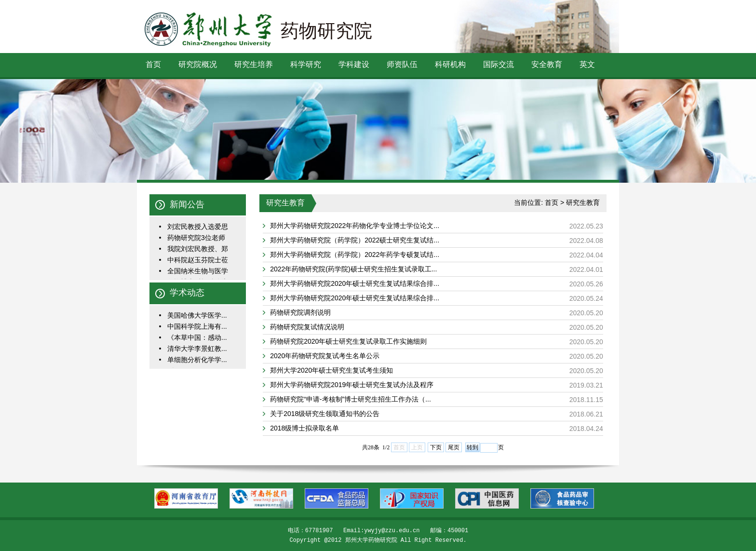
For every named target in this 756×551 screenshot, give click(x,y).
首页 (153, 64)
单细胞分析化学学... (197, 360)
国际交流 (499, 64)
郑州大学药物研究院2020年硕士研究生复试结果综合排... (355, 283)
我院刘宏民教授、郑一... (198, 249)
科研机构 (450, 64)
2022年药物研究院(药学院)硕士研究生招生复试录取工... (353, 269)
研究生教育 (583, 202)
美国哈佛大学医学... (197, 315)
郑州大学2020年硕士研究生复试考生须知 (331, 370)
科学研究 (306, 64)
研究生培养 (254, 64)
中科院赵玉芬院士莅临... (198, 261)
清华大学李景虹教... (197, 349)
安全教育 (547, 64)
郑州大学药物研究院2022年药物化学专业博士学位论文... (355, 226)
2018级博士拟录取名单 (304, 428)
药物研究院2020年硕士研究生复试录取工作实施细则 (348, 341)
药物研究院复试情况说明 (307, 327)
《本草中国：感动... (197, 337)
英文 (587, 64)
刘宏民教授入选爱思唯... (198, 227)
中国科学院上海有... (197, 326)
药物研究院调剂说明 (300, 312)
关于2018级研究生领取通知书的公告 (325, 414)
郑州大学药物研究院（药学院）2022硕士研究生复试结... (355, 240)
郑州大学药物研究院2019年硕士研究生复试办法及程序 (352, 385)
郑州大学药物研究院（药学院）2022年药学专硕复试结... (355, 255)
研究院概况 (198, 64)
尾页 (454, 447)
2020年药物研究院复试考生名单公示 (325, 356)
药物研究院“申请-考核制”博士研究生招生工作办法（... (351, 399)
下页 (436, 447)
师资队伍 (402, 64)
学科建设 (354, 64)
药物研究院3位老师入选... (196, 238)
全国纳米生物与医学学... (198, 272)
